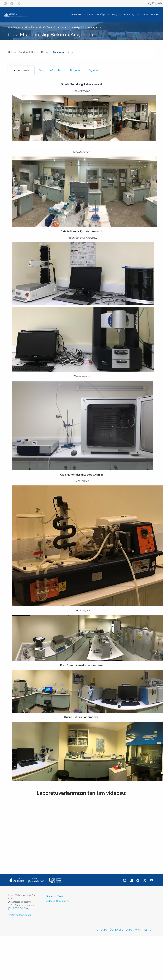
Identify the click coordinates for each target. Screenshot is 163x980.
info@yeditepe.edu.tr (20, 915)
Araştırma (58, 52)
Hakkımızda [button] (78, 15)
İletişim (71, 52)
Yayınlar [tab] (93, 70)
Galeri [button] (145, 15)
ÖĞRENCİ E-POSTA (121, 930)
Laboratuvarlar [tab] (21, 70)
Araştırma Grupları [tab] (50, 70)
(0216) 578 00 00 (18, 908)
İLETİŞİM (149, 930)
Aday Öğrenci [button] (120, 15)
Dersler (45, 52)
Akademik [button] (93, 15)
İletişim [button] (154, 15)
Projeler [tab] (75, 70)
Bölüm (12, 52)
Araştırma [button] (135, 15)
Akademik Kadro (29, 52)
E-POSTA (102, 930)
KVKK (138, 930)
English (157, 3)
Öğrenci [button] (105, 15)
